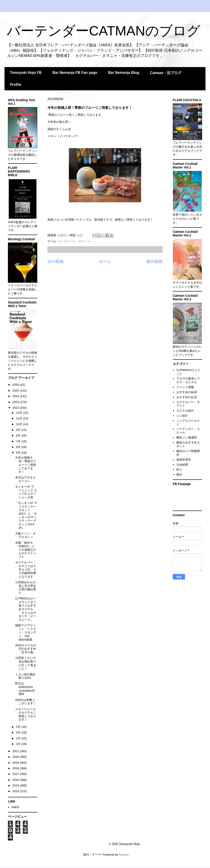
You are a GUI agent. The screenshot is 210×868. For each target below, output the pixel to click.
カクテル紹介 (185, 411)
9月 (19, 430)
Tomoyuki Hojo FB (26, 73)
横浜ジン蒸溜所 (187, 437)
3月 (19, 732)
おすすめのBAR (187, 392)
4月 (19, 727)
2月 (19, 738)
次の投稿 (56, 261)
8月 (19, 435)
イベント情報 (185, 387)
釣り (179, 470)
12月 (20, 413)
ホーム (105, 261)
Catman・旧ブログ (166, 73)
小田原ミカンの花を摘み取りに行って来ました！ (26, 663)
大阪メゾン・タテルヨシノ (25, 535)
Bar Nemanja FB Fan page (75, 73)
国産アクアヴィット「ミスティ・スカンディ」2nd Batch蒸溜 (26, 632)
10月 (20, 424)
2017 (16, 774)
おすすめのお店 (187, 397)
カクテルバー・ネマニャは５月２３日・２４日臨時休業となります (26, 569)
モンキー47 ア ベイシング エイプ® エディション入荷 (26, 492)
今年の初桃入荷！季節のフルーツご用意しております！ (26, 465)
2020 (16, 757)
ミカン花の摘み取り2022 (25, 676)
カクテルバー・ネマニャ (74, 241)
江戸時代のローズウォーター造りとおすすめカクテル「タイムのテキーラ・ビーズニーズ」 (26, 609)
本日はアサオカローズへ (25, 479)
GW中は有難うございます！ (26, 702)
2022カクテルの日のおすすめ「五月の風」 (26, 649)
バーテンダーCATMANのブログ (104, 31)
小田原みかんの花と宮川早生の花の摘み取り (26, 588)
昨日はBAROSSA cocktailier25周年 (25, 689)
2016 (16, 780)
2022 (16, 408)
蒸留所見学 (184, 460)
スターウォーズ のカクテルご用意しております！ (26, 714)
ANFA (15, 807)
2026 (16, 385)
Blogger (124, 855)
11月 (20, 418)
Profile (16, 85)
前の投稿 (154, 261)
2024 (16, 396)
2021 (16, 751)
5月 (19, 453)
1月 (19, 744)
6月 (19, 447)
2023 (16, 402)
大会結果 (182, 465)
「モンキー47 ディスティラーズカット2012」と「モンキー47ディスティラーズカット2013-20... (26, 515)
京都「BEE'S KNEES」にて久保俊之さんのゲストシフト (26, 550)
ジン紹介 (182, 416)
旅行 (179, 475)
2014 (16, 791)
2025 (16, 391)
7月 (19, 441)
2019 (16, 763)
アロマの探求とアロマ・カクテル (188, 380)
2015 (16, 785)
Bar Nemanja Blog (124, 73)
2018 (16, 768)
